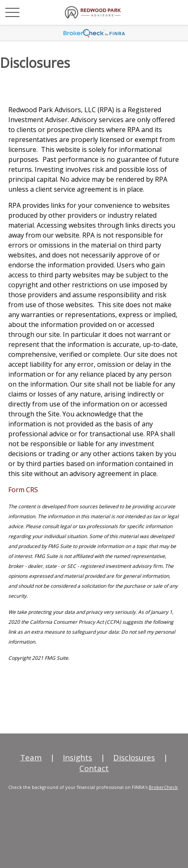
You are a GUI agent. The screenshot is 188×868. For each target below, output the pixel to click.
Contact (94, 768)
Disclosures (134, 757)
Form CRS (23, 490)
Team (31, 757)
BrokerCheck (163, 787)
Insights (77, 757)
